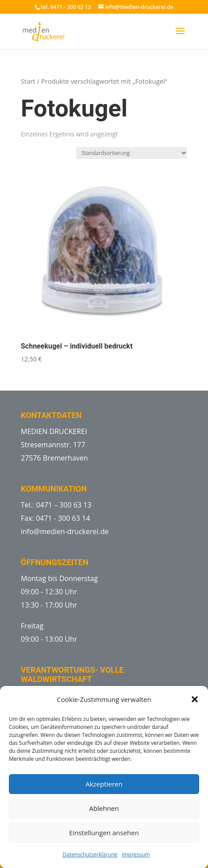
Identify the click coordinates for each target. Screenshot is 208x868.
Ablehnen (104, 808)
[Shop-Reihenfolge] (132, 153)
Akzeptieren (104, 784)
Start (28, 81)
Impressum (136, 854)
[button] (195, 699)
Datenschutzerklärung (90, 854)
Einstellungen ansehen (104, 833)
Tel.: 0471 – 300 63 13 (56, 505)
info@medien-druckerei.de (65, 531)
